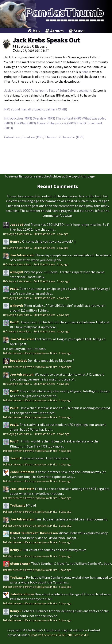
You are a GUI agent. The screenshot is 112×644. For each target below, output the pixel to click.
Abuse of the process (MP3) (56, 123)
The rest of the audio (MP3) (65, 137)
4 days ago (63, 331)
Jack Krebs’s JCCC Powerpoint (26, 90)
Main (34, 31)
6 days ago (65, 620)
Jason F (16, 458)
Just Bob (17, 225)
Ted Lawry (18, 505)
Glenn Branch (20, 563)
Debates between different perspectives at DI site (30, 353)
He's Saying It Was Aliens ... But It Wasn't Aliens (29, 234)
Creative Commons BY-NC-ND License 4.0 (59, 635)
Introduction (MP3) (18, 118)
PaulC (14, 289)
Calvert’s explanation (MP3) (24, 137)
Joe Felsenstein (22, 255)
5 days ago (65, 498)
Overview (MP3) (44, 118)
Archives (55, 31)
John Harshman (22, 472)
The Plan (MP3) (25, 123)
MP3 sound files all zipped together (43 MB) (36, 109)
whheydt (17, 272)
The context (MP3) (69, 118)
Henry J (16, 241)
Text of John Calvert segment (70, 90)
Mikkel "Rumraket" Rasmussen (34, 533)
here (85, 72)
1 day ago (63, 234)
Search (77, 31)
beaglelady (19, 360)
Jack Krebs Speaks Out (46, 40)
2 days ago (63, 281)
